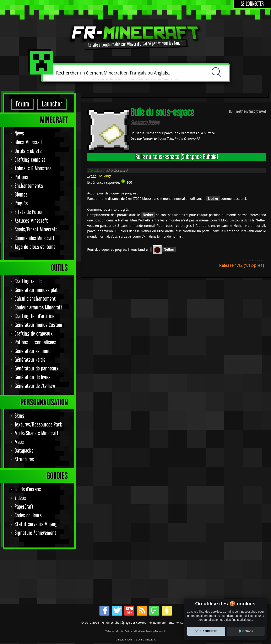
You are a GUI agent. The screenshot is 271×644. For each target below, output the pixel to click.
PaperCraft (24, 507)
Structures (24, 460)
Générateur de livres (33, 377)
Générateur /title (30, 360)
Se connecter (252, 4)
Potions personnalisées (36, 343)
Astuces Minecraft (31, 221)
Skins (20, 416)
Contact (185, 623)
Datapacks (24, 451)
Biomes (21, 195)
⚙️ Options (245, 631)
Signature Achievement (36, 533)
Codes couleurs (28, 516)
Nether (213, 199)
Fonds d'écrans (28, 489)
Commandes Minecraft (35, 238)
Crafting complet (30, 160)
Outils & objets (28, 151)
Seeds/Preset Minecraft (36, 230)
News (19, 134)
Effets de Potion (29, 212)
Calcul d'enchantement (35, 299)
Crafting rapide (28, 282)
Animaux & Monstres (33, 169)
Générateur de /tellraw (35, 386)
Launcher (52, 104)
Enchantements (29, 186)
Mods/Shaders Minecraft (37, 433)
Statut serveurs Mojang (36, 524)
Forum (23, 104)
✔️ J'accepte (206, 631)
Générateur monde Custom (39, 325)
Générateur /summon (34, 351)
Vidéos (20, 498)
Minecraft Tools (124, 639)
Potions (21, 177)
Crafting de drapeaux (34, 334)
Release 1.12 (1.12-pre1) (242, 265)
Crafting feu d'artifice (35, 316)
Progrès (21, 203)
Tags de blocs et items (35, 247)
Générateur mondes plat (36, 290)
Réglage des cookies (133, 623)
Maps (19, 442)
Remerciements (164, 623)
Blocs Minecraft (29, 142)
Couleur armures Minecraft (39, 308)
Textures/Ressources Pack (38, 425)
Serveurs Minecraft (145, 639)
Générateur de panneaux (37, 369)
